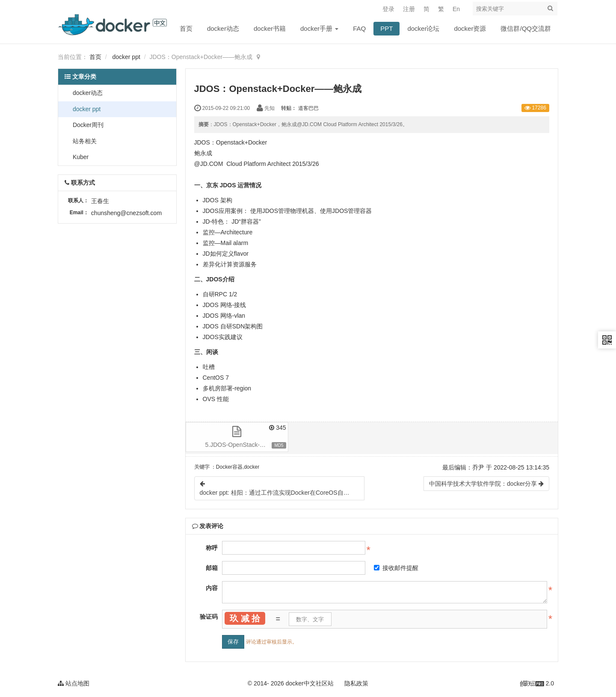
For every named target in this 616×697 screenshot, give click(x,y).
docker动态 (223, 28)
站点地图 (74, 683)
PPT (386, 28)
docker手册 (319, 28)
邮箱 (212, 568)
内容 (212, 588)
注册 (409, 9)
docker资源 (470, 28)
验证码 (209, 617)
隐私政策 (356, 683)
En (456, 9)
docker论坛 (423, 28)
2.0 (537, 684)
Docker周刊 (87, 125)
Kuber (80, 157)
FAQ (359, 28)
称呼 (212, 548)
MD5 (279, 445)
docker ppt (126, 57)
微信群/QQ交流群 (526, 28)
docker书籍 (270, 28)
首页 (186, 28)
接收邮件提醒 (396, 568)
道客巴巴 (308, 108)
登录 (388, 9)
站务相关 (84, 141)
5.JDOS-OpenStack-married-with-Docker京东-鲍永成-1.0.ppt (247, 445)
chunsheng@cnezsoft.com (126, 213)
